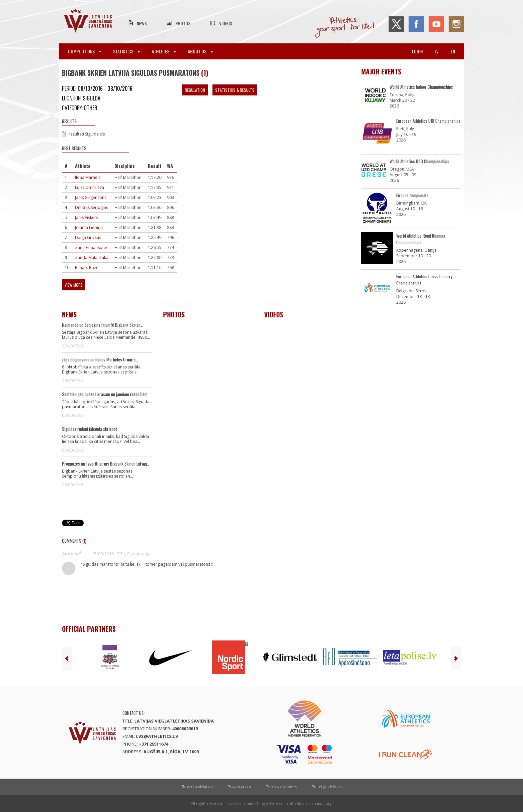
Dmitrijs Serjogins (92, 207)
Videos (226, 23)
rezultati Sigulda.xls (87, 134)
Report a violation (197, 787)
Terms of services (281, 787)
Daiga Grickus (88, 237)
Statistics (126, 51)
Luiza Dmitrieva (90, 187)
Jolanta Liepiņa (89, 227)
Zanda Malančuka (92, 257)
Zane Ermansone (91, 247)
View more (74, 285)
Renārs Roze (87, 267)
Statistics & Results (235, 90)
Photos (183, 23)
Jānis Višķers (87, 217)
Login (417, 51)
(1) (205, 73)
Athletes (164, 51)
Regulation (195, 90)
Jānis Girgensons (91, 197)
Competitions (85, 51)
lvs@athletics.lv (157, 736)
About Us (200, 51)
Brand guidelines (327, 787)
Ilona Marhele (88, 177)
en (453, 51)
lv (437, 51)
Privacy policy (239, 787)
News (142, 23)
